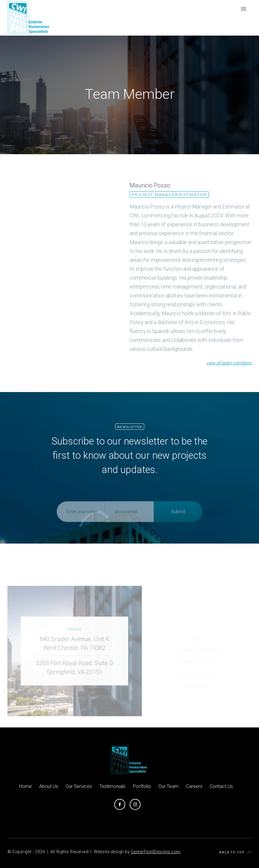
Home (25, 786)
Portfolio (142, 786)
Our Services (79, 786)
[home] (29, 18)
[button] (244, 9)
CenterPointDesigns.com (156, 852)
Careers (194, 786)
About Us (49, 786)
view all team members (229, 363)
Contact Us (221, 786)
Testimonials (112, 786)
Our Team (169, 786)
